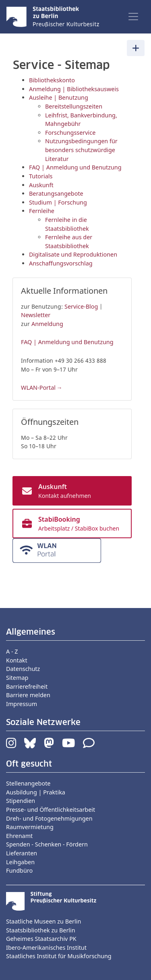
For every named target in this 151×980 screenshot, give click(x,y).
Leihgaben (20, 862)
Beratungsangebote (56, 193)
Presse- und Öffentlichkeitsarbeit (51, 810)
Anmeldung (47, 324)
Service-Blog (81, 306)
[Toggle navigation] (133, 17)
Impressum (22, 704)
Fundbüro (19, 870)
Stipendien (21, 801)
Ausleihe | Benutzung (59, 97)
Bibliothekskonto (52, 80)
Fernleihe (42, 211)
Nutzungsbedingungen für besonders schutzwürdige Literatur (81, 150)
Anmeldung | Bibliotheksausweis (74, 89)
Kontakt (17, 660)
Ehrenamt (19, 836)
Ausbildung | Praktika (36, 792)
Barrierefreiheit (27, 686)
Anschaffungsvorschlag (61, 263)
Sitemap (17, 678)
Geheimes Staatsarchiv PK (41, 939)
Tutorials (41, 176)
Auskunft (41, 185)
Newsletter (36, 315)
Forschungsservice (70, 133)
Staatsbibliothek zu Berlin (41, 930)
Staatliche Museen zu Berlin (43, 921)
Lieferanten (22, 853)
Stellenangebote (28, 783)
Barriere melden (28, 695)
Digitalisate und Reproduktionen (73, 254)
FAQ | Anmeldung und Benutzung (75, 167)
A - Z (12, 651)
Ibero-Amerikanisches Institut (46, 948)
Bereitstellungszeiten (74, 106)
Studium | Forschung (58, 202)
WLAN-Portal (38, 388)
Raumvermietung (30, 827)
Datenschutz (23, 669)
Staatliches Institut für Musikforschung (59, 956)
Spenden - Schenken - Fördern (47, 844)
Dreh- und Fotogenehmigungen (49, 818)
